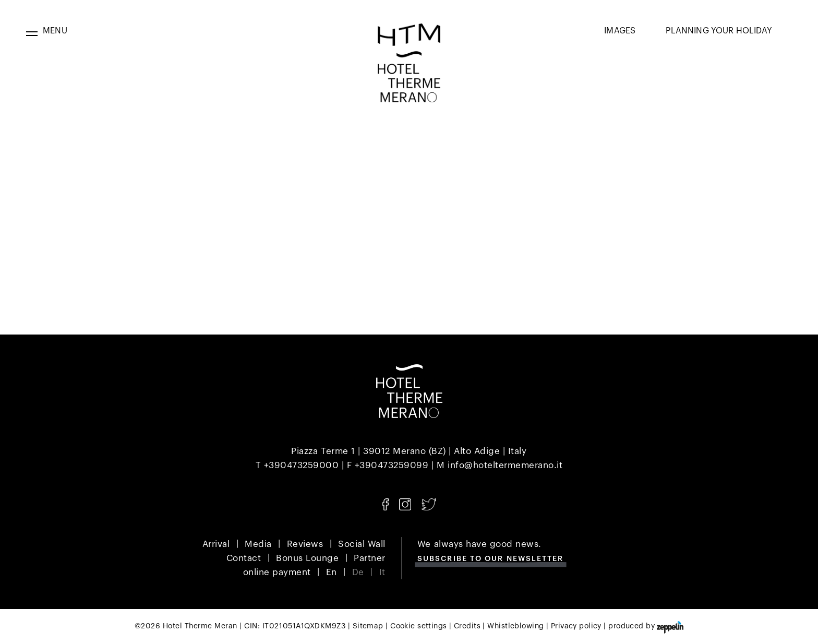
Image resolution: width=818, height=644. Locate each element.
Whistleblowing (515, 626)
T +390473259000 (297, 465)
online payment (277, 572)
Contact (244, 558)
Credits (467, 626)
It (382, 572)
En (332, 572)
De (358, 572)
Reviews (305, 544)
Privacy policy (576, 626)
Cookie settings (418, 626)
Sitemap (368, 626)
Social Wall (362, 544)
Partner (370, 558)
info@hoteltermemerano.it (505, 465)
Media (258, 544)
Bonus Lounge (307, 558)
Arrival (216, 544)
